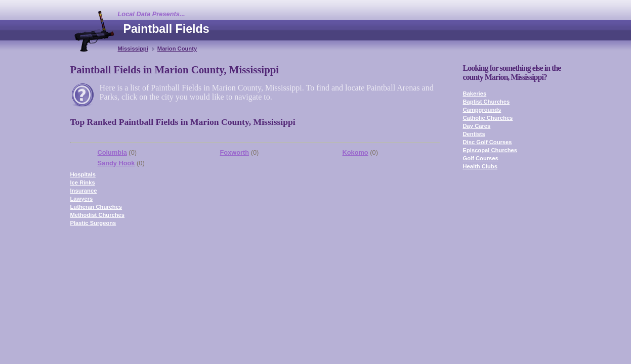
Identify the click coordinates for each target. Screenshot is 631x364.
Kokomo (355, 152)
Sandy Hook (116, 163)
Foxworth (235, 152)
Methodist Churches (98, 215)
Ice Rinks (83, 183)
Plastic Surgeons (93, 223)
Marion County (177, 49)
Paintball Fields (166, 29)
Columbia (112, 152)
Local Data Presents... (152, 14)
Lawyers (82, 199)
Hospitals (83, 174)
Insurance (84, 191)
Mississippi (133, 49)
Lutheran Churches (96, 207)
